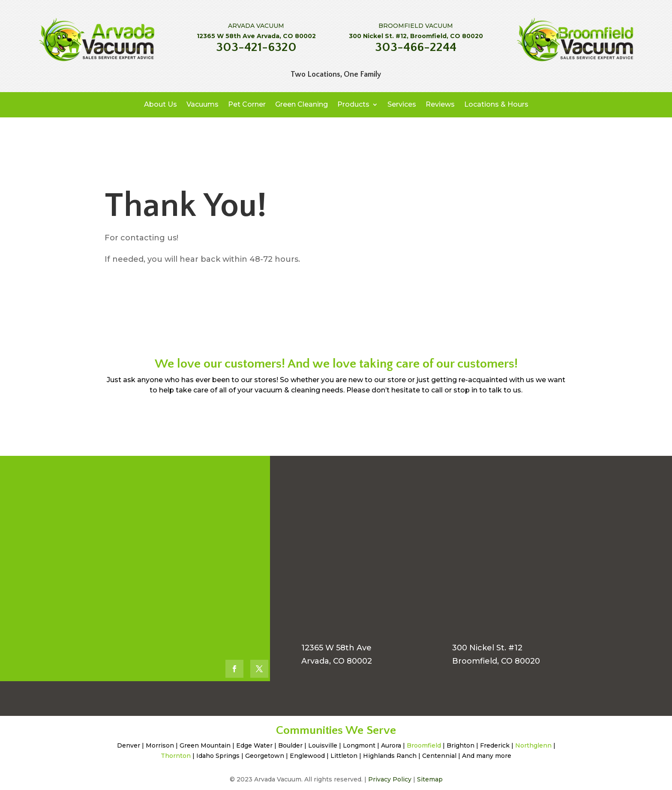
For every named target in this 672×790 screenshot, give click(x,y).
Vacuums (202, 104)
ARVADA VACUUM (256, 26)
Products (353, 104)
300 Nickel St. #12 (487, 648)
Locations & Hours (496, 104)
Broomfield (424, 745)
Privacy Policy (390, 779)
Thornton (176, 756)
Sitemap (430, 779)
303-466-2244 (416, 47)
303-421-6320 (256, 47)
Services (402, 104)
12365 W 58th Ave (336, 648)
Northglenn (533, 745)
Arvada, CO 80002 (337, 661)
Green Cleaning (301, 104)
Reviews (440, 104)
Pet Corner (247, 104)
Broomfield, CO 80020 (496, 661)
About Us (160, 104)
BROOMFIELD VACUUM (416, 26)
